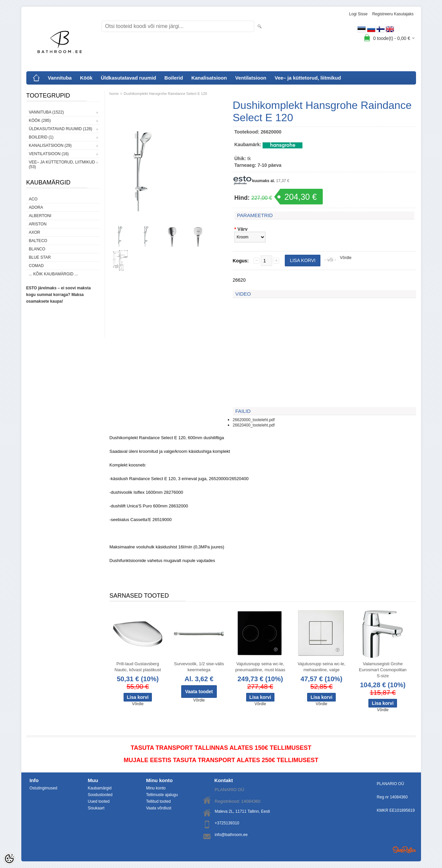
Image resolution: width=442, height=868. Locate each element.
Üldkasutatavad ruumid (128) (61, 129)
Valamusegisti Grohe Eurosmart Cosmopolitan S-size (383, 670)
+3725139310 (227, 823)
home (114, 94)
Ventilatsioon (251, 78)
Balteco (38, 241)
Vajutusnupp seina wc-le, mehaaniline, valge (321, 667)
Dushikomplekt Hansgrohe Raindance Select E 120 (166, 94)
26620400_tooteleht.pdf (254, 425)
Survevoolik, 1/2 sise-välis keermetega (199, 667)
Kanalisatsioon (209, 78)
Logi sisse (358, 14)
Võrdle (346, 258)
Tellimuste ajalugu (162, 795)
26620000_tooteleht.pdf (254, 420)
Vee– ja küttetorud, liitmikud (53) (62, 164)
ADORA (36, 207)
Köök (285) (40, 121)
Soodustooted (100, 795)
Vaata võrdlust (159, 808)
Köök (86, 78)
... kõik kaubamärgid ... (53, 274)
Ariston (38, 224)
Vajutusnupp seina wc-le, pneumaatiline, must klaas (260, 667)
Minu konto (156, 788)
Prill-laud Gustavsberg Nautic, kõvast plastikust (138, 667)
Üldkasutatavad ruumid (129, 78)
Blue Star (40, 257)
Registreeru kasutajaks (393, 14)
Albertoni (40, 216)
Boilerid (174, 78)
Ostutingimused (43, 788)
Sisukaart (96, 808)
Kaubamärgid (100, 788)
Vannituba (60, 78)
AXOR (35, 232)
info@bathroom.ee (231, 835)
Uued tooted (99, 801)
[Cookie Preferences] (9, 859)
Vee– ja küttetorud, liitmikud (308, 78)
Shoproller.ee (404, 850)
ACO (33, 199)
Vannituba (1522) (46, 112)
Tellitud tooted (159, 801)
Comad (36, 266)
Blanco (37, 249)
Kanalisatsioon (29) (50, 145)
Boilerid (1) (41, 137)
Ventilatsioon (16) (49, 154)
